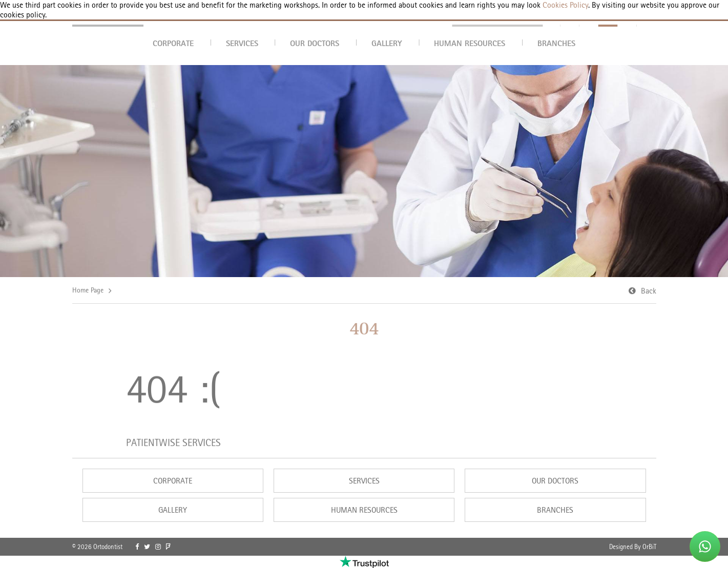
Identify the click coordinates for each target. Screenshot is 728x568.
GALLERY (387, 43)
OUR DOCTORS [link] (555, 481)
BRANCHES (556, 43)
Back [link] (649, 291)
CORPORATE (173, 43)
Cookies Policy (564, 5)
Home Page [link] (88, 290)
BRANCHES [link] (555, 510)
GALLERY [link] (173, 510)
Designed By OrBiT (633, 547)
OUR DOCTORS (315, 43)
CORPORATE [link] (173, 481)
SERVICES (242, 43)
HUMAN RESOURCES (470, 43)
